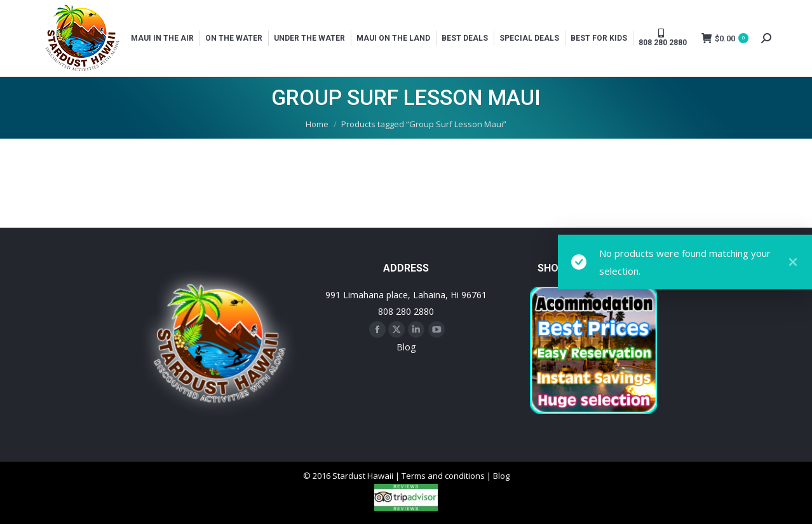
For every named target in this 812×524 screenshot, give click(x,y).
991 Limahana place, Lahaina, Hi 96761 (406, 295)
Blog (406, 347)
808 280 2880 (406, 311)
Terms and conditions (443, 476)
